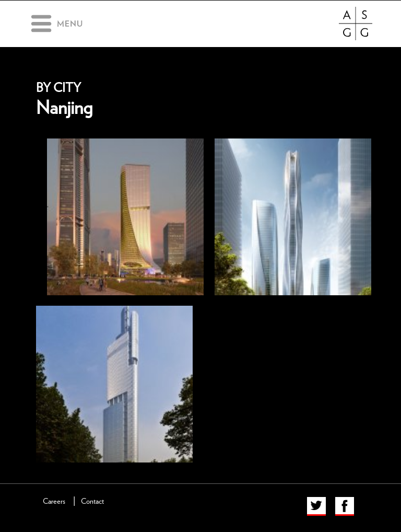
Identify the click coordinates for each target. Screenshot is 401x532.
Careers (54, 501)
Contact (92, 501)
